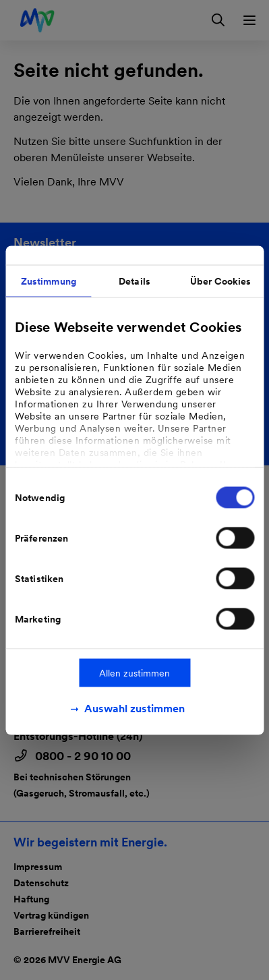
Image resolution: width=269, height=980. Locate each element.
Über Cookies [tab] (220, 281)
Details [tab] (134, 281)
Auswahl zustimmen (134, 708)
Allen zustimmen (134, 672)
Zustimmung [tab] (49, 281)
